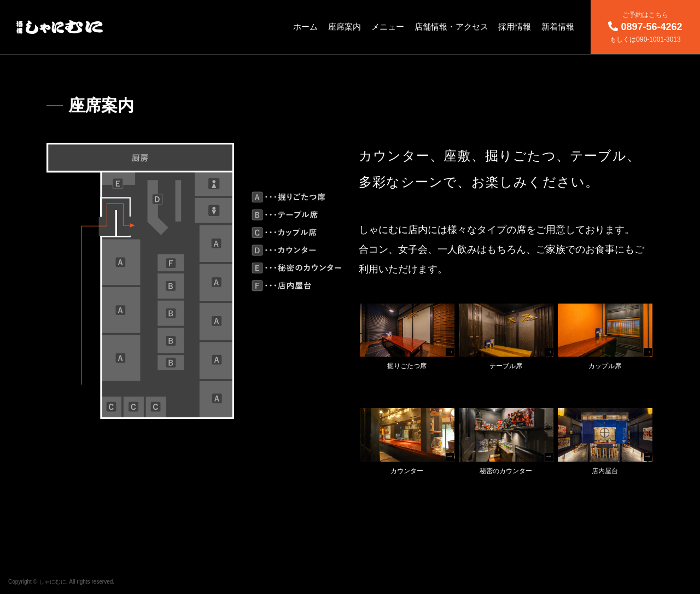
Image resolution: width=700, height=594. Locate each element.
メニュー (388, 27)
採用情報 (515, 27)
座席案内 (345, 27)
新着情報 (558, 27)
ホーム (305, 27)
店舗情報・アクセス (451, 27)
